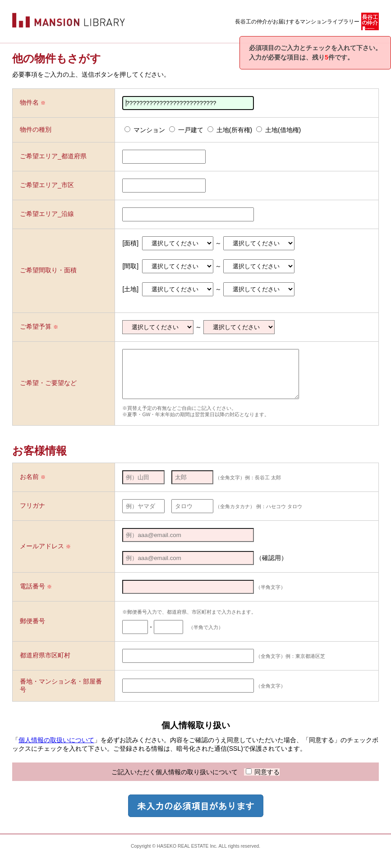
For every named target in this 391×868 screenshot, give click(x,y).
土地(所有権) (230, 130)
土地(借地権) (278, 130)
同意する (263, 781)
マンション (145, 130)
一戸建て (186, 130)
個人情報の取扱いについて (56, 749)
